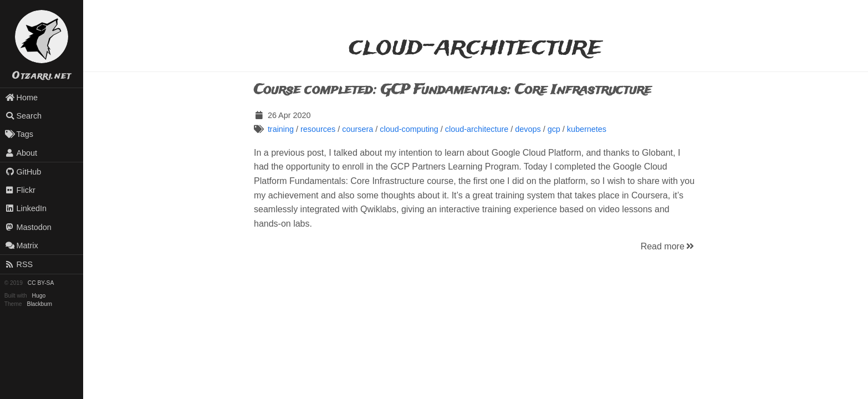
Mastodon (28, 227)
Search (23, 116)
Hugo (39, 296)
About (21, 153)
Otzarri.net (42, 76)
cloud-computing (409, 129)
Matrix (22, 245)
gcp (554, 129)
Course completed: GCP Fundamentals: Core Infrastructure (453, 90)
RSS (19, 264)
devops (528, 129)
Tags (19, 134)
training (281, 129)
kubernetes (587, 129)
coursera (358, 129)
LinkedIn (26, 208)
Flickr (20, 190)
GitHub (23, 172)
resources (318, 129)
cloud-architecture (477, 129)
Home (21, 98)
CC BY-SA (41, 283)
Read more (668, 246)
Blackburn (40, 304)
